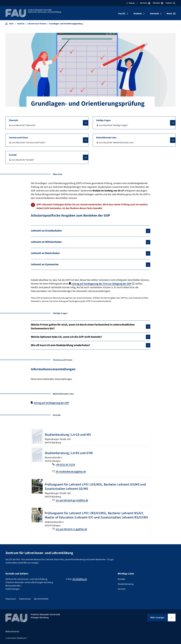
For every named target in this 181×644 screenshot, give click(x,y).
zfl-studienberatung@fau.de (71, 472)
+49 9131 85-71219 (65, 465)
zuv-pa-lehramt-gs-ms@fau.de (72, 500)
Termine (122, 589)
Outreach (154, 14)
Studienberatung (126, 584)
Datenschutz (25, 599)
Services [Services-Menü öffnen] (145, 3)
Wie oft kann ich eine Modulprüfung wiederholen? (60, 345)
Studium (138, 14)
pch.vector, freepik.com (17, 638)
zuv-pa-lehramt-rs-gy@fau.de (71, 529)
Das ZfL (122, 14)
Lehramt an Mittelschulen (46, 242)
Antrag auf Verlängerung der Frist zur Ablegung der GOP (102, 284)
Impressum (11, 599)
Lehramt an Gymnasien (45, 264)
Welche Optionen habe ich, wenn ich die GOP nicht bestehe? (66, 337)
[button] (47, 123)
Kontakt (121, 579)
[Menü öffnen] (171, 14)
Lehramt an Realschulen (45, 253)
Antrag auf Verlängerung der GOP (51, 403)
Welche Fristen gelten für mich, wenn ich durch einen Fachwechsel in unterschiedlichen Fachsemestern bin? (83, 327)
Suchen (170, 3)
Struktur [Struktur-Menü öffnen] (158, 3)
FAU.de (131, 3)
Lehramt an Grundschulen (46, 231)
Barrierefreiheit (41, 599)
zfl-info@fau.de (80, 579)
